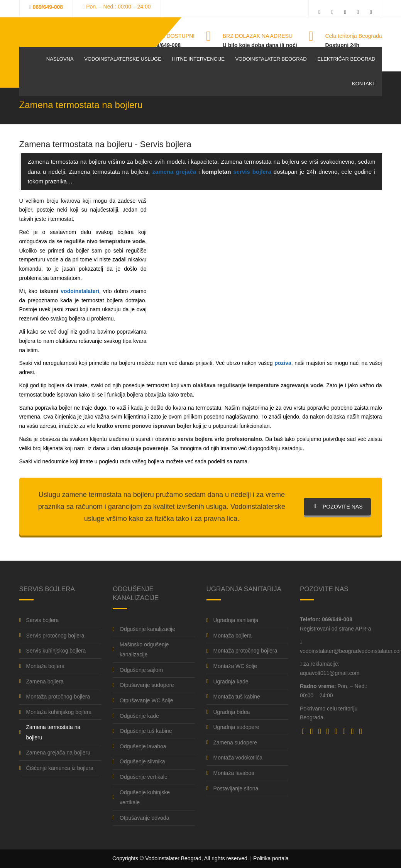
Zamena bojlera (45, 682)
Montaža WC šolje (235, 666)
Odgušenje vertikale (144, 777)
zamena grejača (174, 172)
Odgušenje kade (139, 716)
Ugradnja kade (231, 682)
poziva (283, 363)
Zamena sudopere (235, 743)
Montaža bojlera (46, 666)
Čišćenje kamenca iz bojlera (60, 768)
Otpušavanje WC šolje (146, 700)
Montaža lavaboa (234, 773)
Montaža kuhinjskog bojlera (59, 712)
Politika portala (271, 858)
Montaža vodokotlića (238, 758)
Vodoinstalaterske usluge (123, 59)
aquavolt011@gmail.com (330, 673)
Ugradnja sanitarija (236, 620)
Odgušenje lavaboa (143, 746)
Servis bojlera (43, 620)
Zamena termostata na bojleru (53, 732)
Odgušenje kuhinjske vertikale (145, 798)
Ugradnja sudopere (236, 727)
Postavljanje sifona (236, 788)
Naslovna (60, 59)
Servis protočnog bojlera (55, 636)
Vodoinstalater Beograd (271, 59)
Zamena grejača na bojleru (58, 753)
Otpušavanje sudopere (147, 685)
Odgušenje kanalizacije (147, 629)
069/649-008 (48, 7)
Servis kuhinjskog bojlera (56, 651)
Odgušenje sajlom (141, 670)
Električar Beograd (346, 59)
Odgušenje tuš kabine (146, 731)
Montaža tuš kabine (237, 697)
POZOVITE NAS (337, 507)
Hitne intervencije (198, 59)
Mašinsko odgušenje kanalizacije (144, 650)
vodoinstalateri (80, 291)
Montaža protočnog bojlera (58, 697)
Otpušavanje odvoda (144, 818)
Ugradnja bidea (232, 712)
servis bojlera (252, 172)
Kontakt (364, 84)
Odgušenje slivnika (142, 761)
